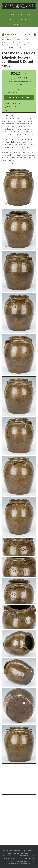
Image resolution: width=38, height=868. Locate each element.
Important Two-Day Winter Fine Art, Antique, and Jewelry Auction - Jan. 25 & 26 (18, 42)
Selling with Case (19, 97)
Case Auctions (19, 6)
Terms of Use (25, 864)
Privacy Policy (13, 864)
